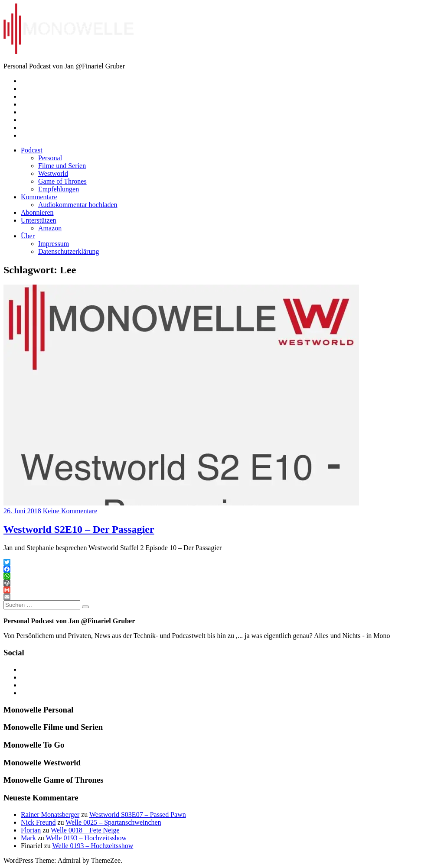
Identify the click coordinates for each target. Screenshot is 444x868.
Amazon (50, 228)
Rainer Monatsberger (50, 815)
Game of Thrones (62, 181)
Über (28, 236)
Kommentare (39, 197)
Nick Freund (38, 822)
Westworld (53, 173)
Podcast (32, 150)
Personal (50, 158)
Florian (31, 830)
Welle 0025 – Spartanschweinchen (113, 822)
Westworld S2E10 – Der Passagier (79, 529)
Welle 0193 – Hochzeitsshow (86, 838)
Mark (28, 838)
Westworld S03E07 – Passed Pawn (138, 815)
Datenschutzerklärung (69, 251)
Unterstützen (39, 220)
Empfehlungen (59, 189)
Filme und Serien (62, 166)
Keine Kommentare (70, 511)
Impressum (54, 244)
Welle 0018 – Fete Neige (85, 830)
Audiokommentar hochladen (78, 205)
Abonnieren (37, 212)
